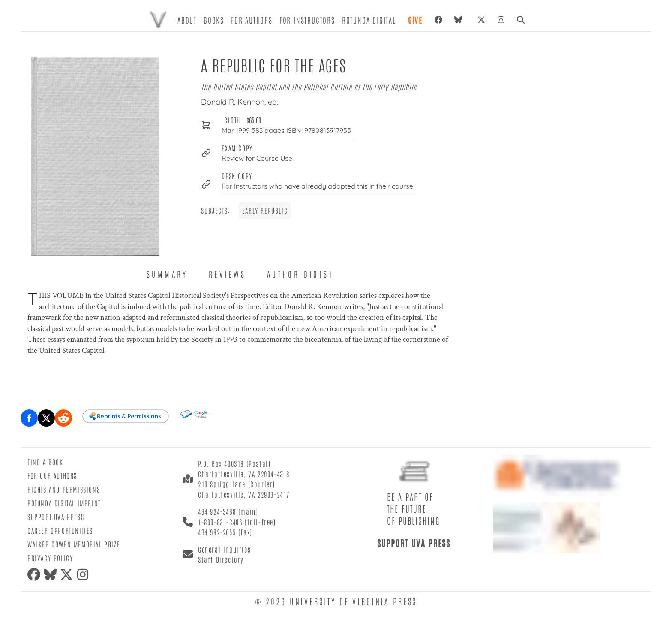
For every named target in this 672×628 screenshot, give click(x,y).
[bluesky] (460, 20)
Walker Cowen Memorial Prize (74, 544)
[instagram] (84, 574)
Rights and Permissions (64, 489)
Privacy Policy (50, 558)
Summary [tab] (167, 274)
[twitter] (68, 574)
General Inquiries (224, 549)
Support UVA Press (56, 517)
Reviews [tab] (228, 274)
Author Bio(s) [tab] (300, 274)
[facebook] (36, 574)
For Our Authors (52, 475)
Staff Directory (221, 559)
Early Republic (265, 210)
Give (415, 20)
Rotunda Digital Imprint (64, 503)
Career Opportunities (60, 530)
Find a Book (45, 462)
